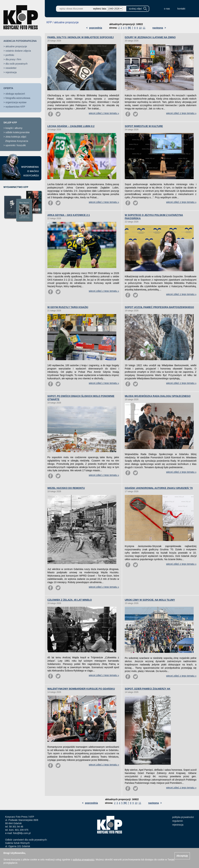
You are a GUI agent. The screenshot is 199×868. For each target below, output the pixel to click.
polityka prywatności (183, 817)
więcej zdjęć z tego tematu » (104, 113)
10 (140, 28)
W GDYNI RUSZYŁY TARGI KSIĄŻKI (68, 307)
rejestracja (11, 72)
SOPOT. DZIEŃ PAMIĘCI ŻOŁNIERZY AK (148, 689)
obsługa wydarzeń (15, 94)
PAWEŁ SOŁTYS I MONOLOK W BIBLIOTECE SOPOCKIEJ (81, 37)
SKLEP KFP (10, 123)
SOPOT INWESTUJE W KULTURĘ (144, 126)
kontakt (181, 9)
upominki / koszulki (16, 145)
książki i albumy (14, 128)
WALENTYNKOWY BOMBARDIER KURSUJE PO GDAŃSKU (81, 689)
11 (144, 28)
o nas (167, 9)
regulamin (178, 821)
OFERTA (8, 88)
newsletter (11, 68)
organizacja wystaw (16, 102)
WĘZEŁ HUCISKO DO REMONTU (66, 488)
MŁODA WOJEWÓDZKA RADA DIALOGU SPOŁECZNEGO (158, 396)
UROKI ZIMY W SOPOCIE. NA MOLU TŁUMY (150, 600)
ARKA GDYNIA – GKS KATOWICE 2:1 (69, 215)
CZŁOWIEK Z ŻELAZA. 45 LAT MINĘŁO (70, 600)
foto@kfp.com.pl (22, 833)
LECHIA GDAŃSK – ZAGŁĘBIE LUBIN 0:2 (71, 126)
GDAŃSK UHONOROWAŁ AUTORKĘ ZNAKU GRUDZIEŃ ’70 (159, 488)
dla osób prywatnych (17, 64)
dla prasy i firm (13, 59)
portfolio (10, 55)
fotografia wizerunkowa (18, 98)
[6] (129, 28)
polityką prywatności (83, 860)
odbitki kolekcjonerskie (18, 132)
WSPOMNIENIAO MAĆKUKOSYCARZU (30, 171)
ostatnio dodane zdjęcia (18, 51)
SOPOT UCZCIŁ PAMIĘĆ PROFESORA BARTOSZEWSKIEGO (159, 307)
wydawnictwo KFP (15, 107)
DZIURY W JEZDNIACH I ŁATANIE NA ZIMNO (150, 37)
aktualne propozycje (16, 46)
